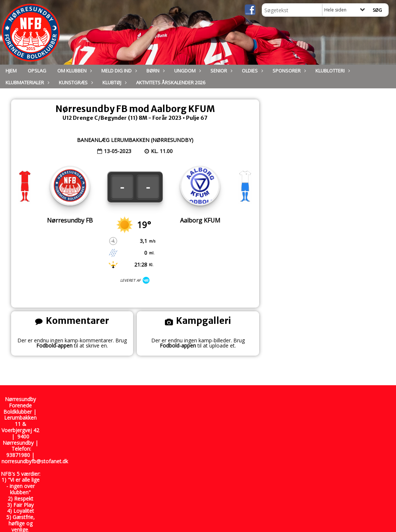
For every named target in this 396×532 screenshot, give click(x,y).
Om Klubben (74, 71)
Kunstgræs (75, 82)
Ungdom (187, 71)
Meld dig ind (118, 71)
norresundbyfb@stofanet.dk (35, 461)
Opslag (37, 71)
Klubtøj (114, 82)
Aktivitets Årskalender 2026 (171, 82)
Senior (221, 71)
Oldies (252, 71)
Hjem (11, 71)
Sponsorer (288, 71)
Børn (155, 71)
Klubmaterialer (27, 82)
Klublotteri (332, 71)
